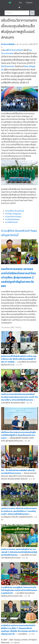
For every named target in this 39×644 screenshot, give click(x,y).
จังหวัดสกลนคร (8, 66)
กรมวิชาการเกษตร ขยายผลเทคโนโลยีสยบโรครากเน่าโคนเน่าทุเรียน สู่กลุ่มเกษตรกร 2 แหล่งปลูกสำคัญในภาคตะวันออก (18, 278)
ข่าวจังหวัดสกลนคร (12, 219)
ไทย (20, 3)
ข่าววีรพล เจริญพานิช (13, 214)
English (29, 3)
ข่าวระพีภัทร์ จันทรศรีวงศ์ (15, 211)
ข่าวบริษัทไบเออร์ (11, 222)
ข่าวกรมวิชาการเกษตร (13, 217)
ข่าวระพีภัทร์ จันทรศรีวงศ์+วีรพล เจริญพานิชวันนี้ (19, 233)
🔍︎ (32, 13)
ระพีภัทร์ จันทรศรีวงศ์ (14, 50)
